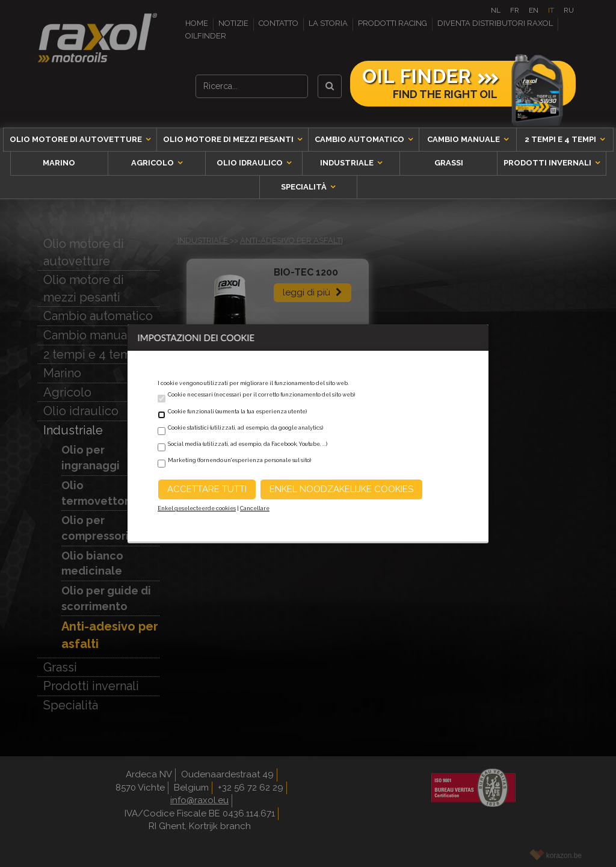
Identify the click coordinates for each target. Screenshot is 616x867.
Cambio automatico (360, 139)
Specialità (305, 187)
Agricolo (153, 163)
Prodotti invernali (548, 163)
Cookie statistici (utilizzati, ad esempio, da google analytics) (245, 428)
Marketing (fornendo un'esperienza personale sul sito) (239, 460)
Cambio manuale (464, 139)
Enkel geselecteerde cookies (197, 508)
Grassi (449, 163)
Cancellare (255, 508)
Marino (59, 163)
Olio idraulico (251, 163)
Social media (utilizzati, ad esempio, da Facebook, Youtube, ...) (248, 444)
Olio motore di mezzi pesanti (229, 139)
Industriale (348, 163)
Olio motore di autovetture (77, 139)
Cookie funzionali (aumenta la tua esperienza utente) (237, 412)
